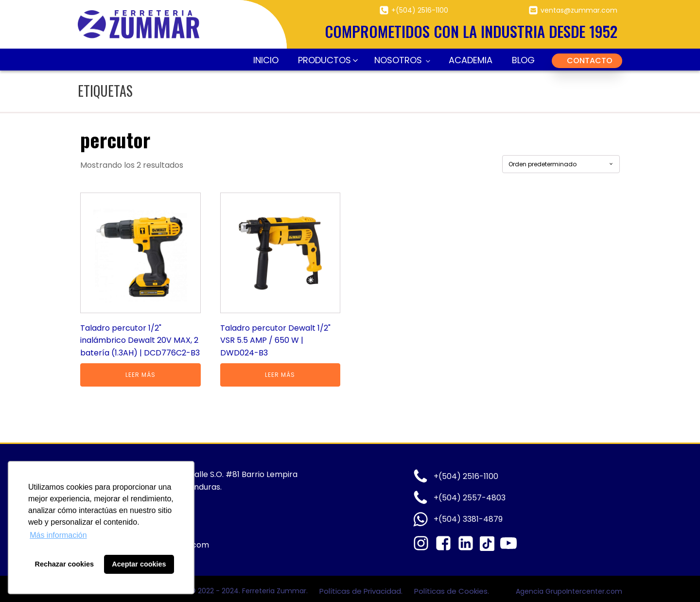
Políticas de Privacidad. (362, 591)
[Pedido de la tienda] (561, 164)
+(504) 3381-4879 (468, 519)
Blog (523, 60)
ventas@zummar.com (579, 10)
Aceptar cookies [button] (139, 564)
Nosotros (398, 60)
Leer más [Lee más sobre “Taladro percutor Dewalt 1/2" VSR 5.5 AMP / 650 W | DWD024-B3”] (280, 375)
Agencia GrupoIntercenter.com (569, 591)
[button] (326, 61)
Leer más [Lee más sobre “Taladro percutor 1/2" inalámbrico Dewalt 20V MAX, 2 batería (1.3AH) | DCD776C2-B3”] (140, 375)
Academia (471, 60)
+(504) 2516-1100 (420, 10)
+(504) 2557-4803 (470, 498)
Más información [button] (58, 535)
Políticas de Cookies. (452, 591)
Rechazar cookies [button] (65, 564)
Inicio (266, 60)
